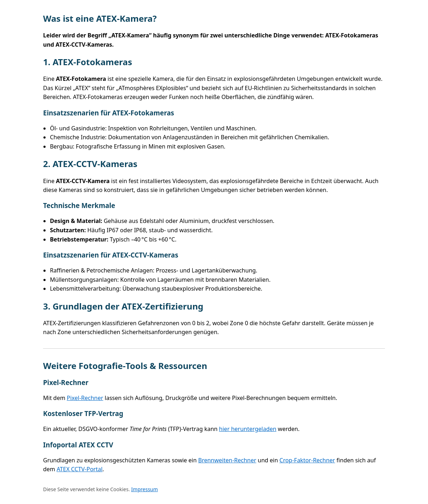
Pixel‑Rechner (85, 398)
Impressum (144, 489)
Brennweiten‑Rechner (227, 460)
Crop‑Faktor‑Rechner (307, 460)
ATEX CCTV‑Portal (80, 469)
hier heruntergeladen (248, 429)
